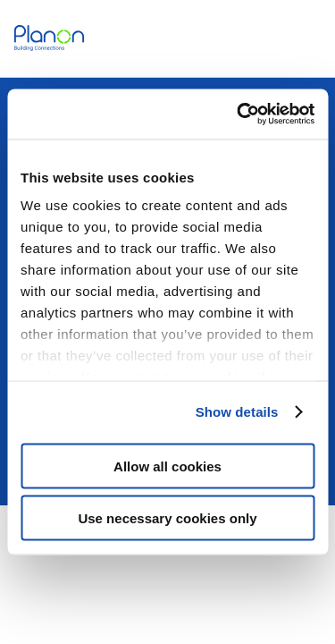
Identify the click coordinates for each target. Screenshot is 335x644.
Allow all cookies (167, 466)
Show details (237, 412)
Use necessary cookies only (167, 518)
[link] (49, 38)
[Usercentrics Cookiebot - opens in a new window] (239, 114)
